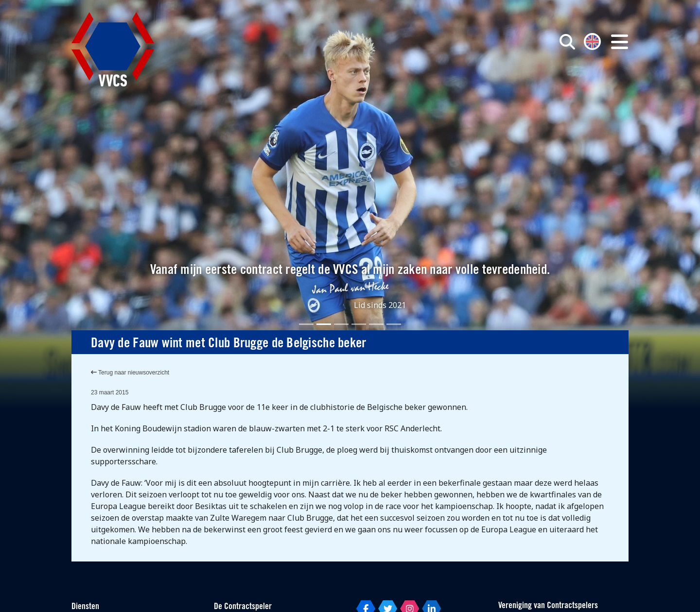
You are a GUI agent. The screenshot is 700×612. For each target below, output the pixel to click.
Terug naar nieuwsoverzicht (130, 373)
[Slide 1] (306, 324)
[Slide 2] (324, 324)
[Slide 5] (376, 324)
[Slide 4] (359, 324)
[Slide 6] (394, 324)
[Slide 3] (341, 324)
